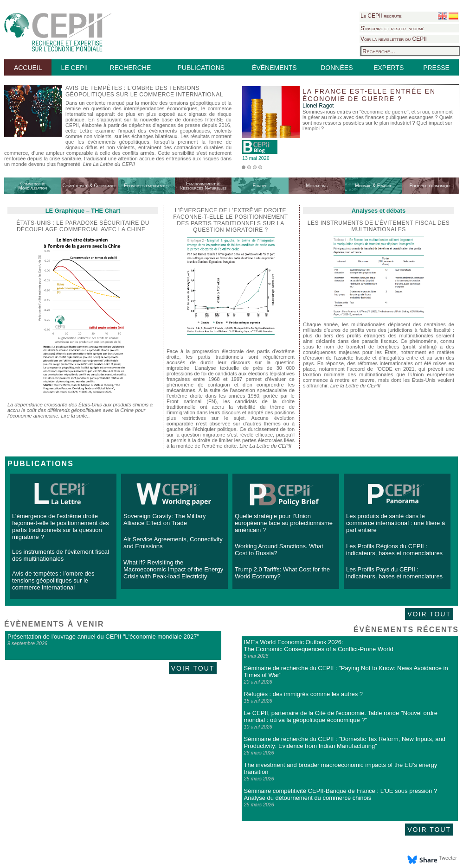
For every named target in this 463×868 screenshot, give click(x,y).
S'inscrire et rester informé (392, 28)
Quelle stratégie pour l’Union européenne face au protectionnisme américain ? (284, 523)
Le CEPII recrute (381, 16)
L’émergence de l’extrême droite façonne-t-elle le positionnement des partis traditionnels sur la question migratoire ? (61, 526)
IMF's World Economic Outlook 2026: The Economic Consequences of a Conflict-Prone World (319, 646)
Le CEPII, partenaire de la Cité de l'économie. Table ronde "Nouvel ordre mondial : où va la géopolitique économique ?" (341, 716)
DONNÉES (337, 68)
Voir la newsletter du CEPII (394, 39)
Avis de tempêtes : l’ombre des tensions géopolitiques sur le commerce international (53, 580)
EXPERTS (389, 68)
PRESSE (436, 68)
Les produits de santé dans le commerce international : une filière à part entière (395, 523)
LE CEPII (75, 68)
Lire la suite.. (76, 416)
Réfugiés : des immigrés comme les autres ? (303, 694)
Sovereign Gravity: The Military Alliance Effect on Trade (165, 520)
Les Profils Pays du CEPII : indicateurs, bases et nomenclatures (394, 573)
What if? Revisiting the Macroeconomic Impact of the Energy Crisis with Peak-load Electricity (173, 569)
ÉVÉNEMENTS (274, 68)
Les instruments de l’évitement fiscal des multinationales (379, 226)
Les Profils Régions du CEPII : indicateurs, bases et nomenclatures (394, 550)
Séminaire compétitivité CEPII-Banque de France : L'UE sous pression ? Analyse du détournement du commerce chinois (341, 794)
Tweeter (448, 858)
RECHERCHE (131, 68)
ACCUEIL (28, 68)
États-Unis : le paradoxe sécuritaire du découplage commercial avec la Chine (83, 226)
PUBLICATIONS (201, 68)
